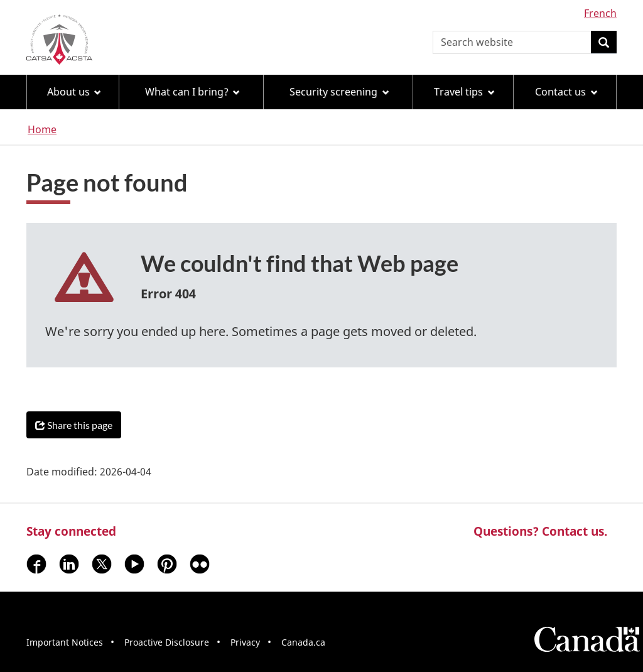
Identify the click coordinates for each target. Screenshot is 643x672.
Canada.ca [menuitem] (303, 642)
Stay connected (71, 531)
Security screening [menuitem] (339, 92)
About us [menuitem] (74, 92)
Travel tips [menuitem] (464, 92)
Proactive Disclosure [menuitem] (167, 642)
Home (42, 129)
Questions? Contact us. (540, 531)
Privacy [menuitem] (245, 642)
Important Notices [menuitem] (65, 642)
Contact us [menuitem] (566, 92)
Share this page (74, 425)
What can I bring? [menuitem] (193, 92)
